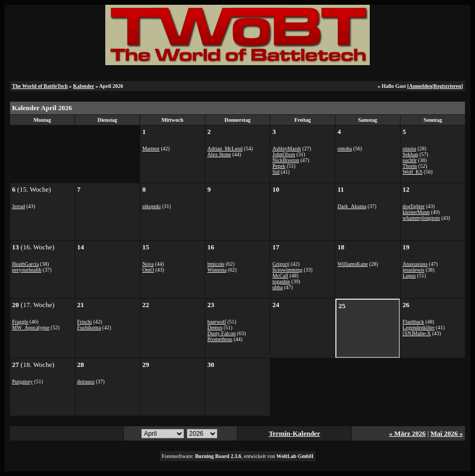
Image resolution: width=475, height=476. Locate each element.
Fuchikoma (89, 327)
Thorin (410, 166)
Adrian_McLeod (225, 149)
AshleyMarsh (287, 149)
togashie (281, 281)
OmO (148, 270)
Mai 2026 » (447, 433)
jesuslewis (413, 270)
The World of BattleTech (40, 86)
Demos (215, 327)
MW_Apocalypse (31, 327)
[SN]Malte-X (417, 333)
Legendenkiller (419, 327)
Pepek (279, 166)
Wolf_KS (413, 172)
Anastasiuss (415, 264)
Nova (148, 264)
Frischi (85, 322)
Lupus (409, 276)
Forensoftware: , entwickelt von (238, 456)
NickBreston (286, 160)
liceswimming (287, 270)
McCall (280, 276)
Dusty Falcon (222, 333)
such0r (410, 160)
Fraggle (20, 322)
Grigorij (281, 264)
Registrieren (447, 86)
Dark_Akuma (352, 206)
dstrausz (86, 381)
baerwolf (217, 322)
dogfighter (414, 206)
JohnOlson (284, 154)
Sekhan (410, 154)
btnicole (216, 264)
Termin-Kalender (294, 433)
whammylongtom (421, 218)
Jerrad (19, 206)
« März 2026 (407, 433)
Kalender (84, 86)
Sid (276, 172)
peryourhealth (27, 270)
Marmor (151, 149)
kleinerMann (416, 212)
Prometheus (220, 339)
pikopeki (152, 206)
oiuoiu (409, 149)
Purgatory (22, 381)
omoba (345, 149)
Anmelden (421, 86)
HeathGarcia (26, 264)
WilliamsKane (353, 264)
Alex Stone (219, 154)
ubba (277, 287)
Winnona (217, 270)
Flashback (413, 322)
